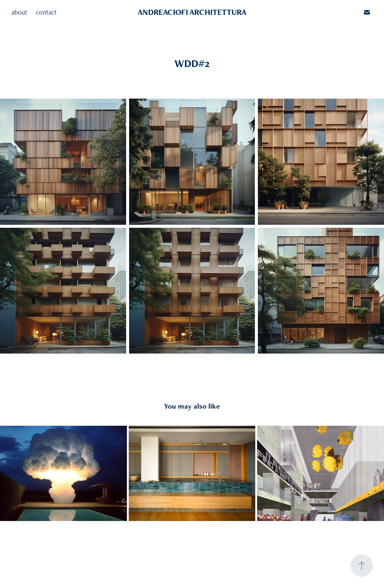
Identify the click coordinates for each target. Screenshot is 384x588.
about (19, 12)
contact (46, 12)
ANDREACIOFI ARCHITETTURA (192, 12)
